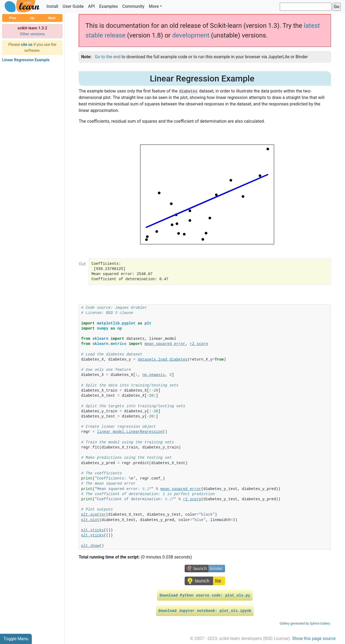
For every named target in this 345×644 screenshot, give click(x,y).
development (191, 35)
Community (133, 6)
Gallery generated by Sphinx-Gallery (305, 624)
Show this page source (314, 638)
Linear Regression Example (26, 60)
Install (52, 6)
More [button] (154, 6)
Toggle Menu (16, 639)
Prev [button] (13, 18)
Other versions (32, 34)
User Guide (73, 6)
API (92, 6)
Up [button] (32, 18)
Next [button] (52, 18)
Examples (109, 6)
